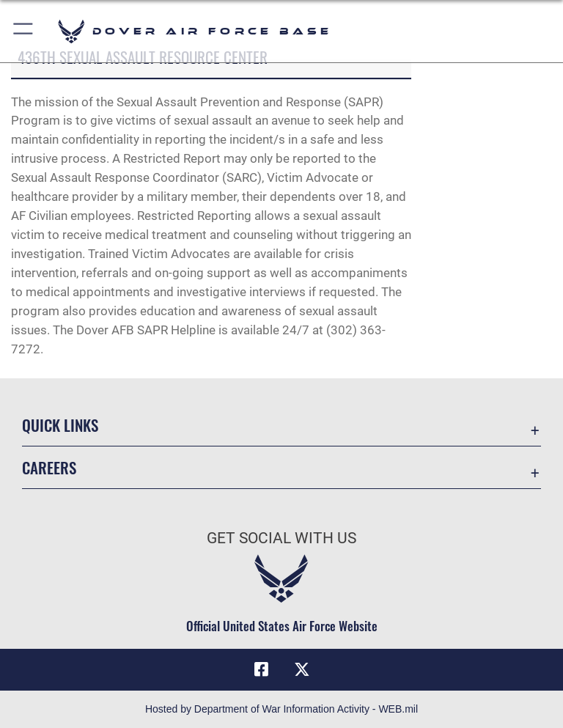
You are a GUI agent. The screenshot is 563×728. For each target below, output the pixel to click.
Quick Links (60, 425)
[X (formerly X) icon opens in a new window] (302, 669)
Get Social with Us (281, 538)
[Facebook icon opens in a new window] (261, 669)
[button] (24, 31)
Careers (49, 467)
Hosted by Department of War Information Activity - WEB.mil (281, 709)
